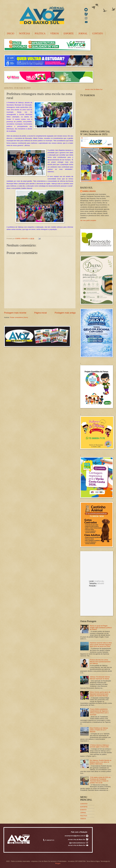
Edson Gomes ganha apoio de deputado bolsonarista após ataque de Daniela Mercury (100, 694)
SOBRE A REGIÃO (89, 191)
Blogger (58, 863)
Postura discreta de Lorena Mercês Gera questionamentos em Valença (100, 662)
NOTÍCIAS (24, 33)
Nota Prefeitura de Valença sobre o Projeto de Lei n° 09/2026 (99, 730)
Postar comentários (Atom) (19, 317)
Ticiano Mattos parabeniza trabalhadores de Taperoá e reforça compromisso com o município (99, 712)
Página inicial (40, 313)
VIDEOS (83, 819)
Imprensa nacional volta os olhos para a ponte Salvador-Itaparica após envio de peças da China (101, 645)
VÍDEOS (55, 33)
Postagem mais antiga (65, 313)
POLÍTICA (40, 33)
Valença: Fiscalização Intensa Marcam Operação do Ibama (100, 678)
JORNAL (83, 33)
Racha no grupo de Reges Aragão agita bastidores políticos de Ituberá (101, 628)
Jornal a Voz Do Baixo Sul (94, 89)
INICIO (11, 33)
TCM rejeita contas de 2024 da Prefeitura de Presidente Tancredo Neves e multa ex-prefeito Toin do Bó (100, 780)
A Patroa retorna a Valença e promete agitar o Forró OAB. (99, 746)
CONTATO (98, 33)
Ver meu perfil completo (88, 220)
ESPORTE (69, 33)
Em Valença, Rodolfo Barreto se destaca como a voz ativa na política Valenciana (101, 762)
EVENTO (83, 810)
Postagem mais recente (15, 313)
